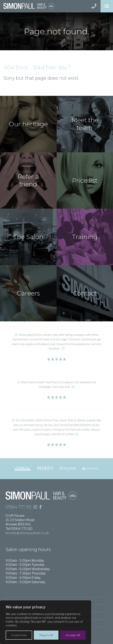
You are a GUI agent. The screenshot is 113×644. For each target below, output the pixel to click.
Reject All (46, 635)
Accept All (73, 635)
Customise (19, 635)
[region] (46, 622)
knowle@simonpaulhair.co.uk (27, 533)
